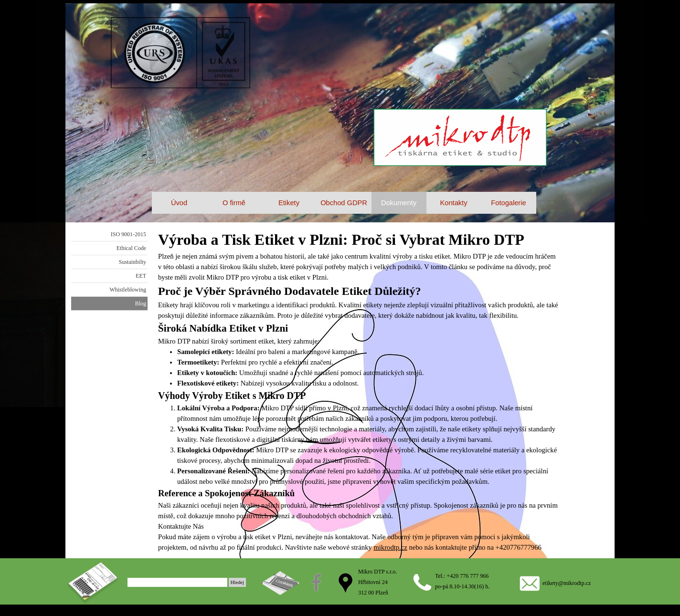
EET (141, 276)
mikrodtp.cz (390, 547)
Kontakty (453, 203)
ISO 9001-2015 (128, 234)
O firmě (234, 203)
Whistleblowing (128, 290)
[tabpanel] (359, 390)
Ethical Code (131, 248)
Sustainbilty (133, 262)
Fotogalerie (508, 203)
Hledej (237, 582)
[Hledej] (177, 582)
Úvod (179, 203)
